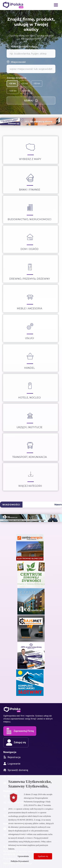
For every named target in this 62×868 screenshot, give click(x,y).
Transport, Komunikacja (30, 448)
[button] (56, 5)
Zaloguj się (16, 742)
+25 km (25, 84)
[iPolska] (13, 5)
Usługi (30, 329)
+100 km (13, 91)
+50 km (37, 84)
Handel (30, 359)
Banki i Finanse (30, 180)
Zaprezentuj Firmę (20, 731)
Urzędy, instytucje (30, 418)
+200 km (26, 91)
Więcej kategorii (30, 477)
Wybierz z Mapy (30, 150)
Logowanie (12, 764)
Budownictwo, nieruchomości (30, 210)
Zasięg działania (16, 78)
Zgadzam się (43, 856)
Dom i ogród (30, 240)
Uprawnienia (23, 856)
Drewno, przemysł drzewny (30, 270)
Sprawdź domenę (16, 770)
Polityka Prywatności (20, 861)
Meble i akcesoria (30, 299)
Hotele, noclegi (30, 388)
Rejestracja (12, 757)
